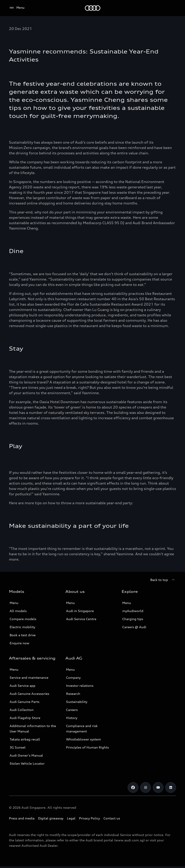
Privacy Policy (89, 818)
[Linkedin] (171, 787)
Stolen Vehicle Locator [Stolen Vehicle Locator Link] (27, 763)
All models (18, 611)
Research (73, 694)
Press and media (22, 818)
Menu (14, 603)
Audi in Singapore (80, 611)
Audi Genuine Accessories (29, 694)
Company (73, 678)
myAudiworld (133, 611)
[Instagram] (146, 787)
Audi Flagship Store (25, 718)
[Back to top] (163, 580)
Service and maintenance (29, 678)
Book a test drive (23, 635)
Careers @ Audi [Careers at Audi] (134, 627)
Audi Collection (22, 710)
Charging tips (133, 619)
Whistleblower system (84, 739)
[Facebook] (133, 787)
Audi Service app (23, 686)
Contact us (112, 818)
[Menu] (17, 8)
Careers (72, 710)
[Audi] (93, 8)
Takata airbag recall (25, 739)
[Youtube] (158, 787)
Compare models (23, 619)
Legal (71, 818)
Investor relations (80, 686)
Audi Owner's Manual (26, 755)
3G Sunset (18, 747)
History (72, 718)
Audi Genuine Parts (25, 702)
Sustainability (77, 702)
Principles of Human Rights (87, 747)
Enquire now (19, 643)
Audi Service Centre (81, 619)
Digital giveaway (51, 818)
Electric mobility (22, 627)
